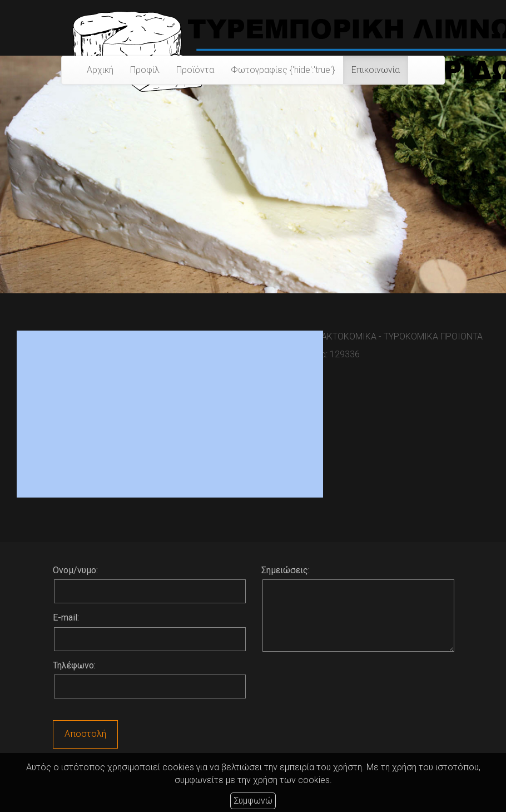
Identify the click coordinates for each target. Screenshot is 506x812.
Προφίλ (145, 70)
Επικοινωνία (376, 70)
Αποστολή (85, 734)
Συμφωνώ (253, 801)
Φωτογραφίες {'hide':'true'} (283, 70)
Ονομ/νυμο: (75, 570)
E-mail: (66, 617)
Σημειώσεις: (286, 570)
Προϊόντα (195, 70)
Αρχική (100, 70)
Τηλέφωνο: (74, 665)
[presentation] (346, 687)
